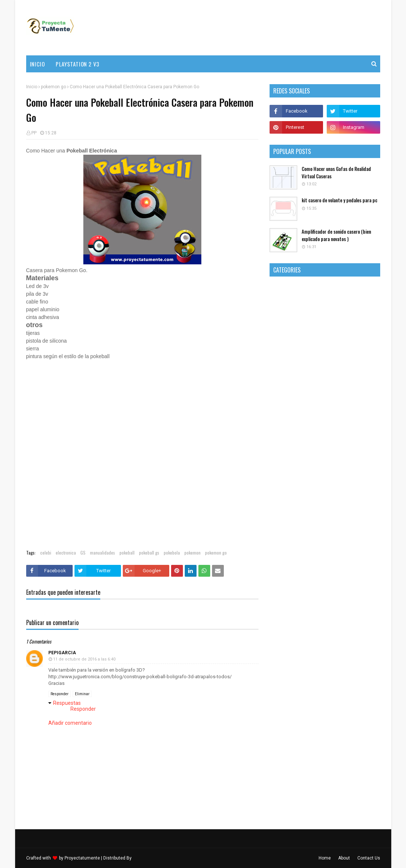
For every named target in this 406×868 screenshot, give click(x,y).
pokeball (127, 553)
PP (34, 133)
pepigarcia (62, 653)
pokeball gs (149, 553)
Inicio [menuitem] (37, 64)
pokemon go (53, 87)
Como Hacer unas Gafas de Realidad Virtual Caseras (336, 173)
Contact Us (369, 858)
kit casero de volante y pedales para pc (339, 200)
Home (325, 858)
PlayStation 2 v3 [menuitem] (78, 64)
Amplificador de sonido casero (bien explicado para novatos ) (336, 235)
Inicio (32, 87)
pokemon (192, 553)
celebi (46, 553)
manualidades (103, 553)
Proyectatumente (82, 858)
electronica (66, 553)
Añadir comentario (70, 723)
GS (83, 553)
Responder (60, 694)
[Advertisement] (246, 28)
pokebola (172, 553)
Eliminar (82, 694)
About (344, 858)
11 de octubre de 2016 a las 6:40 (84, 659)
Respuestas (67, 703)
